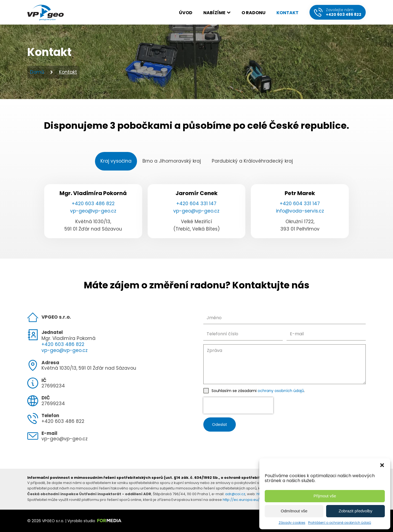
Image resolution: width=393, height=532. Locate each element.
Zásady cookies (292, 523)
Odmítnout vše (294, 511)
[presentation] (238, 405)
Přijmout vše (325, 496)
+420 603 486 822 (93, 204)
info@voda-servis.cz (300, 211)
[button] (382, 465)
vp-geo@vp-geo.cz (93, 211)
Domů (37, 72)
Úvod (186, 13)
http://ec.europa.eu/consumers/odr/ (256, 500)
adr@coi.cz (235, 494)
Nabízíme (217, 13)
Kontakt (288, 13)
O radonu (254, 13)
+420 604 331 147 (196, 204)
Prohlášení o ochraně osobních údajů (340, 523)
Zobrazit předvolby (355, 511)
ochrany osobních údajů (281, 391)
